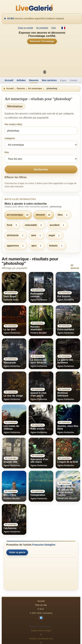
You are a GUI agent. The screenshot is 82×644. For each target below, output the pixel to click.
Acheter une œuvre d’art (41, 639)
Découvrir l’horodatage (42, 41)
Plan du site (41, 605)
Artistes (21, 80)
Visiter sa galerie (17, 552)
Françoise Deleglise (44, 545)
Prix (7, 152)
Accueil (9, 80)
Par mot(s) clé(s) (13, 124)
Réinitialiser (15, 106)
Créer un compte (25, 28)
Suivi (54, 28)
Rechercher (41, 169)
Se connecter (42, 28)
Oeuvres (34, 80)
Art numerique (35, 88)
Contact (74, 80)
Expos (63, 80)
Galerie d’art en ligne (41, 631)
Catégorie (10, 138)
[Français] (63, 28)
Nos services (49, 80)
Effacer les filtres (16, 177)
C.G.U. (41, 609)
